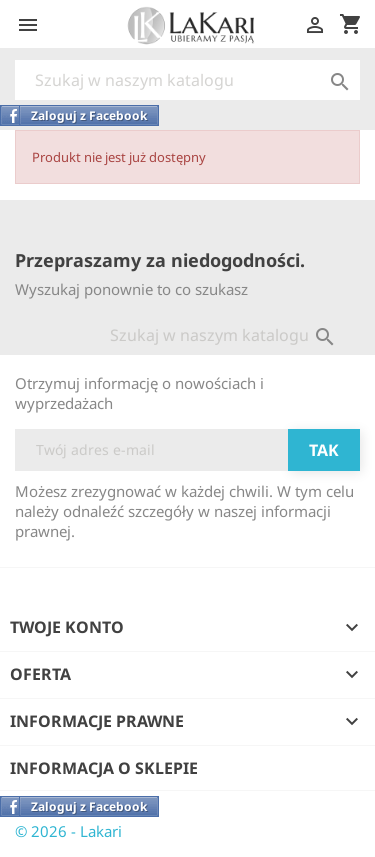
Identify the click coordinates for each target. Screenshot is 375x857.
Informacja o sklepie (104, 768)
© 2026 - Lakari (68, 831)
